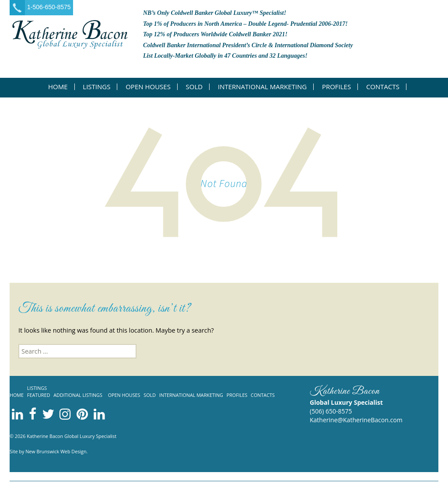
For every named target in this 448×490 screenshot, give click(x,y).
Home (58, 87)
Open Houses (148, 87)
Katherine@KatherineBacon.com (356, 420)
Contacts (383, 87)
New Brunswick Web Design (56, 451)
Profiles (336, 87)
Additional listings (78, 395)
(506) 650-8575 (331, 411)
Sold (194, 87)
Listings (96, 87)
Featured (39, 395)
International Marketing (262, 87)
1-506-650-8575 (49, 7)
